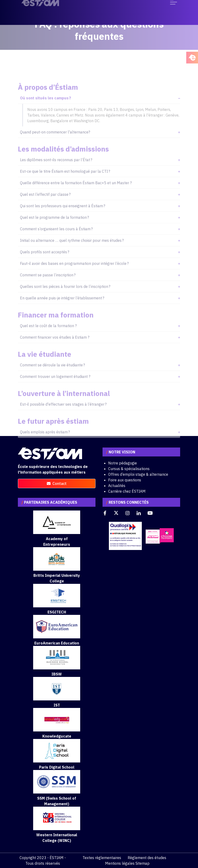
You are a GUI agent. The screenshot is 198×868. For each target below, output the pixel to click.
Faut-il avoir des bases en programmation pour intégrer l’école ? (74, 271)
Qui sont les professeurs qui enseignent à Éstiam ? (63, 214)
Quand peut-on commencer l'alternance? (55, 140)
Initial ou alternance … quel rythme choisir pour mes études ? (72, 248)
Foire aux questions (125, 480)
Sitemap (143, 863)
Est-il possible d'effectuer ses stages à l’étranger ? (63, 412)
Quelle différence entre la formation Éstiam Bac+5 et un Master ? (76, 191)
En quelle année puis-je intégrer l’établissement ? (62, 306)
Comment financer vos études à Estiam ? (55, 345)
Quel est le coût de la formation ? (48, 334)
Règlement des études (147, 858)
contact (57, 483)
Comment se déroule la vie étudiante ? (52, 373)
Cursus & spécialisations (129, 469)
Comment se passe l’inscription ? (48, 283)
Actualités (117, 486)
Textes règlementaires (102, 858)
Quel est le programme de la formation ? (54, 225)
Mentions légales (120, 863)
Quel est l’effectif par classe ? (45, 202)
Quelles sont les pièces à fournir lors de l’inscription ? (65, 295)
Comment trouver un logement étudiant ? (55, 385)
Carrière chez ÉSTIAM (127, 491)
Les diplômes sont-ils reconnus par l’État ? (56, 168)
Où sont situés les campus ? (46, 106)
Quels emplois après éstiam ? (45, 440)
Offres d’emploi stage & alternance (138, 474)
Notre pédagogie (123, 463)
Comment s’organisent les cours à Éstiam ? (56, 237)
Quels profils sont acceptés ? (45, 260)
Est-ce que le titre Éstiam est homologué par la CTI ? (65, 179)
